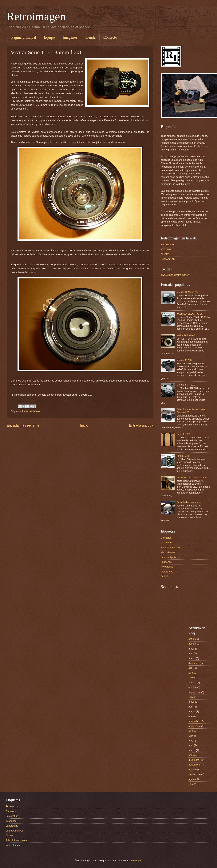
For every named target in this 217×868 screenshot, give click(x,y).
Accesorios (167, 542)
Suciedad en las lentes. (189, 502)
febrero (192, 682)
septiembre (195, 692)
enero (192, 716)
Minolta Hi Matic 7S (187, 292)
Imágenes (70, 37)
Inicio (84, 425)
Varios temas (168, 552)
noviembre (194, 721)
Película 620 (183, 434)
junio (191, 678)
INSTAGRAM (168, 259)
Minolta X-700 (184, 360)
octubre (193, 639)
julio (191, 673)
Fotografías (167, 567)
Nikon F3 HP (183, 456)
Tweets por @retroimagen (175, 275)
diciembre (194, 663)
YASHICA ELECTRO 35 (189, 314)
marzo (192, 658)
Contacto (110, 37)
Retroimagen (36, 16)
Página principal (24, 37)
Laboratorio (167, 572)
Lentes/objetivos (31, 411)
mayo (191, 649)
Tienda (90, 37)
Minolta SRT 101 (185, 385)
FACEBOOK (168, 244)
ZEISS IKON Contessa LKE (191, 477)
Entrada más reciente (23, 425)
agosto (192, 644)
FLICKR (165, 254)
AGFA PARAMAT (186, 335)
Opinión (165, 576)
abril (191, 653)
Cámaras (166, 538)
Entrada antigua (141, 425)
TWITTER (166, 249)
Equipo (49, 37)
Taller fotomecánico (171, 547)
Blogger (137, 860)
